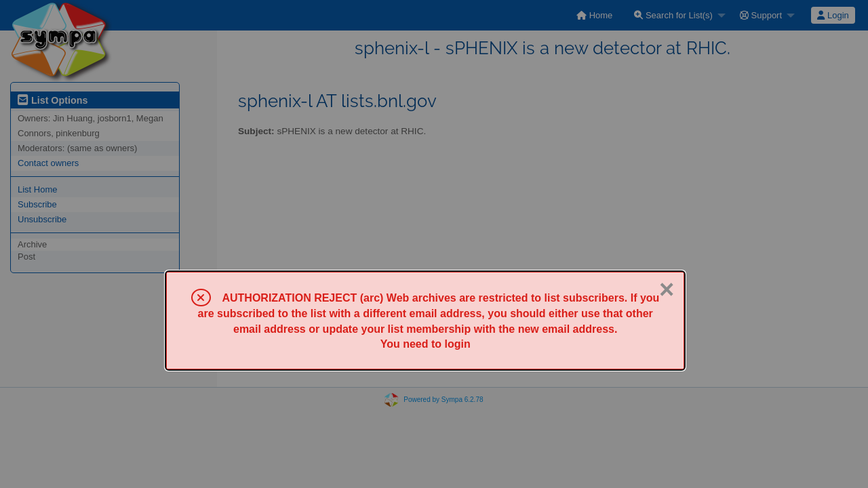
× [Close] (667, 289)
